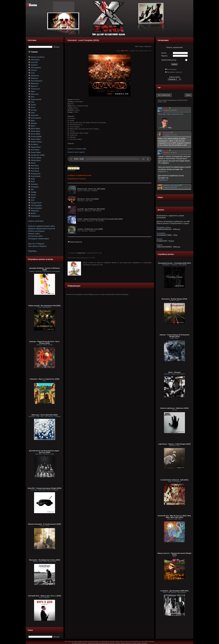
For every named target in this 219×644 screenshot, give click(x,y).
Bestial (159, 239)
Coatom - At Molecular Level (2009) (90, 229)
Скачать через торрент (76, 152)
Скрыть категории (36, 221)
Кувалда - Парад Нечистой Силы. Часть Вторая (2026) (45, 342)
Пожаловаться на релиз (77, 179)
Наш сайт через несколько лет (171, 114)
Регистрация (172, 69)
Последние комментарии (39, 239)
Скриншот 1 (163, 171)
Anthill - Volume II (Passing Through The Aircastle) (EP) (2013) (100, 219)
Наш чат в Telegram (36, 244)
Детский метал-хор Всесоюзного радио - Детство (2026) (44, 452)
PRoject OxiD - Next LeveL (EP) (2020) (91, 189)
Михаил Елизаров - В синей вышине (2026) (45, 524)
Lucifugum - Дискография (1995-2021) (174, 591)
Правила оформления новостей (42, 229)
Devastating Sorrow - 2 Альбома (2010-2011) (174, 263)
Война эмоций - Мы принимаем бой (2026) (45, 306)
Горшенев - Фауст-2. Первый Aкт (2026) (45, 379)
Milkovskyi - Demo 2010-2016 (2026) (45, 415)
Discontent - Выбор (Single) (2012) (174, 299)
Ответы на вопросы (37, 231)
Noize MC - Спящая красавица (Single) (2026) (45, 488)
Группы (32, 251)
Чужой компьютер (169, 60)
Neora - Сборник (174, 372)
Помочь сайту (34, 234)
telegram (71, 143)
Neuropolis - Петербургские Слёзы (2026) (44, 560)
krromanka (161, 233)
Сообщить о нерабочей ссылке (80, 175)
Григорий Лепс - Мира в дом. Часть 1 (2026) (45, 596)
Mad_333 (124, 51)
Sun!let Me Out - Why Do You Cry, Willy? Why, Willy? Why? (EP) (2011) (175, 517)
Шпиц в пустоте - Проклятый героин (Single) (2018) (174, 554)
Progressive (148, 46)
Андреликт (81, 253)
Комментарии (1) (75, 242)
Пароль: (165, 56)
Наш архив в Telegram (37, 246)
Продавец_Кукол (164, 227)
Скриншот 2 (163, 180)
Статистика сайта (35, 236)
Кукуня (160, 245)
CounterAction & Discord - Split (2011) (174, 480)
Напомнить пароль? (175, 72)
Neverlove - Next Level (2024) (88, 199)
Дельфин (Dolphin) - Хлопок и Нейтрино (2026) (45, 269)
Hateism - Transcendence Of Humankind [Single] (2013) (175, 336)
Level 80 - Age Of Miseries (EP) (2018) (91, 209)
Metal (137, 46)
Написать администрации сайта (42, 226)
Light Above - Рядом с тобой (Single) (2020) (175, 444)
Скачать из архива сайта (77, 149)
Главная (34, 52)
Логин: (164, 53)
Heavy (141, 46)
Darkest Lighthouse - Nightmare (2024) (174, 408)
